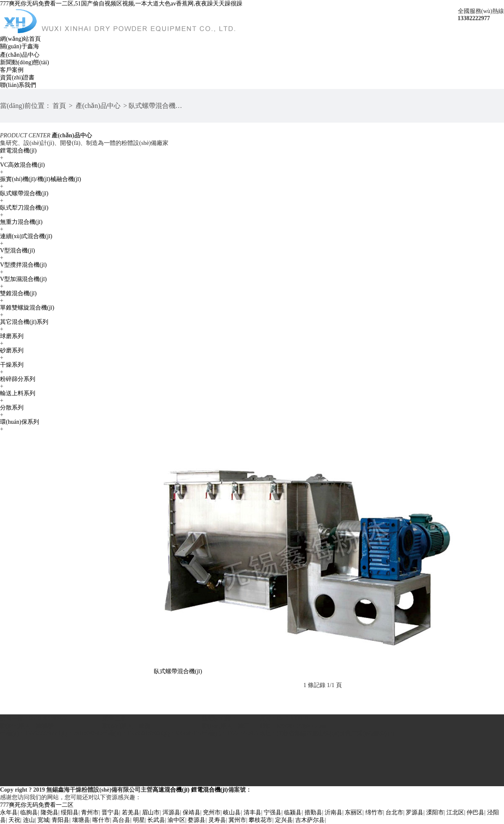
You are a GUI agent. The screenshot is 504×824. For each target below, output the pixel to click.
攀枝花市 (260, 820)
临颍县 (293, 812)
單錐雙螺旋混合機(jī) (27, 308)
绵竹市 (374, 812)
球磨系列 (12, 336)
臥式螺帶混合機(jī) (156, 106)
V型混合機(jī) (17, 251)
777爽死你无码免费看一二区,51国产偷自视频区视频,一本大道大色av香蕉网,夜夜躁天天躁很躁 (121, 4)
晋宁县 (110, 812)
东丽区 (354, 812)
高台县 (121, 820)
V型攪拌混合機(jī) (23, 265)
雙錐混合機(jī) (18, 293)
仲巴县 (475, 812)
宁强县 (273, 812)
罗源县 (415, 812)
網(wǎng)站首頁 (20, 39)
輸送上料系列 (18, 393)
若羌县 (131, 812)
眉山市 (151, 812)
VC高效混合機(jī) (22, 165)
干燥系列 (12, 365)
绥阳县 (70, 812)
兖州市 (212, 812)
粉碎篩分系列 (18, 379)
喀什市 (101, 820)
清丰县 (252, 812)
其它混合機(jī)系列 (24, 322)
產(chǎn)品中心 (20, 55)
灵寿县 (217, 820)
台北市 (394, 812)
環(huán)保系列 (20, 422)
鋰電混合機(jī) (18, 151)
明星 (139, 820)
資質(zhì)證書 (17, 77)
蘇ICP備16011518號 (277, 790)
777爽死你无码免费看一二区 (37, 805)
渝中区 (176, 820)
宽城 (43, 820)
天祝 (14, 820)
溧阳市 (435, 812)
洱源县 (171, 812)
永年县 (9, 812)
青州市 (90, 812)
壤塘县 (81, 820)
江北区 (455, 812)
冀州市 (237, 820)
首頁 (59, 106)
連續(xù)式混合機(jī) (26, 236)
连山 (29, 820)
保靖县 (192, 812)
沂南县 (333, 812)
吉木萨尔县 (310, 820)
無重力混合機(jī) (21, 222)
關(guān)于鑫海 (20, 46)
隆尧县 (50, 812)
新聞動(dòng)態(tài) (25, 62)
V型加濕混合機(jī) (23, 279)
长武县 (156, 820)
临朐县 (29, 812)
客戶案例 (12, 70)
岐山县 (232, 812)
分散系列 (12, 408)
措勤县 (313, 812)
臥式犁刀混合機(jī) (24, 208)
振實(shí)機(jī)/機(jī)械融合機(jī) (41, 179)
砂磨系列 (12, 350)
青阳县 (60, 820)
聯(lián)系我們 (18, 85)
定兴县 (284, 820)
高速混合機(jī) (171, 790)
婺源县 (197, 820)
